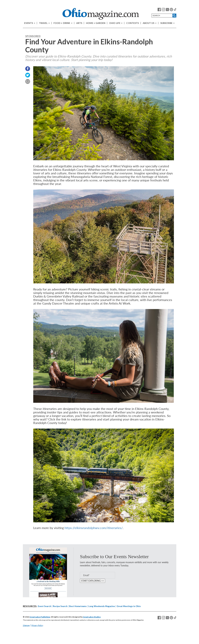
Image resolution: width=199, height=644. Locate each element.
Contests (133, 23)
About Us (150, 23)
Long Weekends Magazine (102, 606)
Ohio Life (116, 23)
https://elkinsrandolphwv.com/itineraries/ (94, 528)
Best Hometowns (78, 606)
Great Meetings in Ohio (129, 606)
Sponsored (33, 36)
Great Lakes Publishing (40, 617)
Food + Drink (63, 23)
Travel (44, 23)
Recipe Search (60, 606)
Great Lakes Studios (92, 617)
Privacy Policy (37, 625)
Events (30, 23)
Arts (79, 23)
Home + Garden (96, 23)
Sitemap (26, 625)
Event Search (45, 606)
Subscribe (167, 23)
